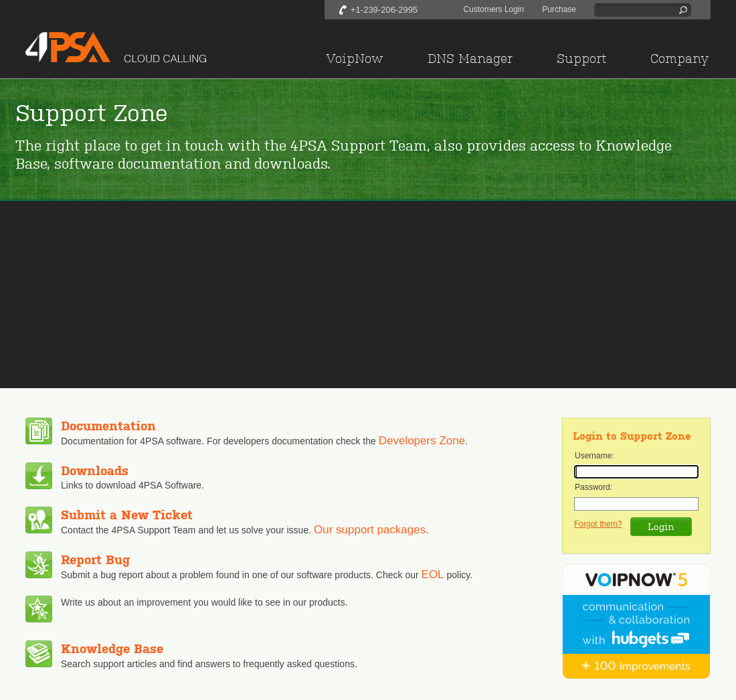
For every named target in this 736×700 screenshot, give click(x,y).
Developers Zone (422, 441)
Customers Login (494, 9)
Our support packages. (371, 530)
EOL (433, 575)
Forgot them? (598, 524)
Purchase (559, 9)
